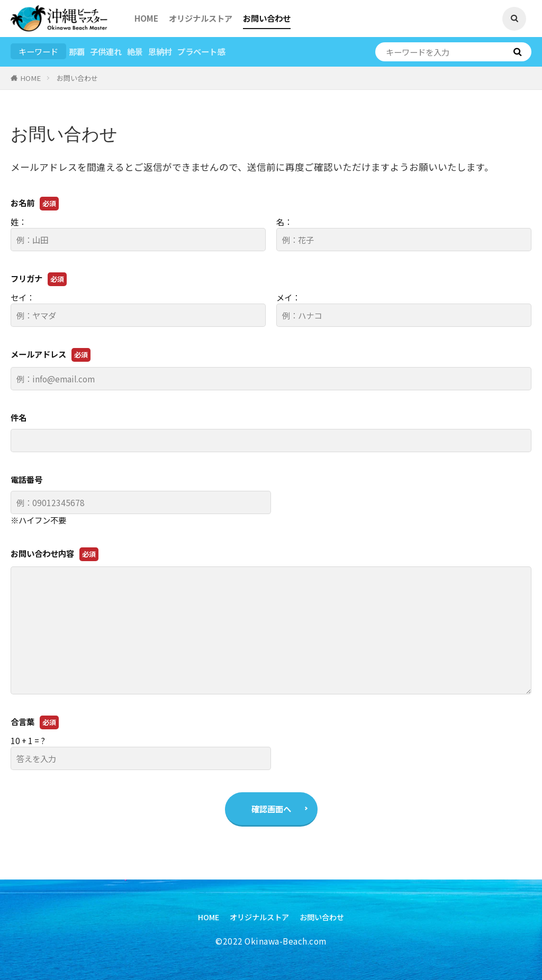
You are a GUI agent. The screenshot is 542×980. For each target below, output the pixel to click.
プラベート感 (201, 51)
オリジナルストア (201, 18)
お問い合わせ (267, 18)
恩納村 (160, 51)
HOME (146, 18)
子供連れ (106, 51)
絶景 (135, 51)
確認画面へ (271, 809)
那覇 (77, 51)
